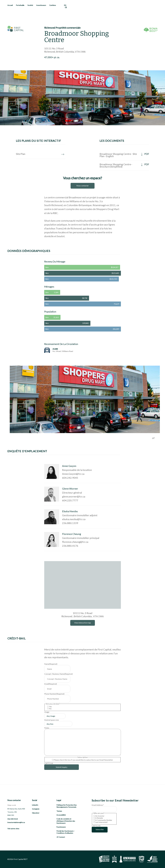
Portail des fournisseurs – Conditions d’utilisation (66, 832)
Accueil (10, 5)
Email (51, 684)
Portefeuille (20, 5)
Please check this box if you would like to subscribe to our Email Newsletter (83, 760)
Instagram (36, 809)
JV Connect (61, 837)
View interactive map (83, 623)
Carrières (53, 5)
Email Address (98, 805)
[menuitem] (65, 5)
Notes (47, 728)
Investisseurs (41, 5)
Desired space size (52, 720)
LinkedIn (35, 805)
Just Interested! (101, 822)
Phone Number (54, 694)
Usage (47, 712)
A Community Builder (104, 820)
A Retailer (99, 818)
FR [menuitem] (66, 7)
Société (30, 5)
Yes (50, 706)
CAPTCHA (49, 763)
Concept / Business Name (58, 674)
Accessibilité (61, 815)
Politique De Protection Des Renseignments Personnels (67, 806)
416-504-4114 (13, 819)
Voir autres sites (13, 829)
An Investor (100, 816)
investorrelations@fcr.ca (16, 822)
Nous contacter (83, 186)
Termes (59, 811)
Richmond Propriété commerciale (62, 28)
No (50, 709)
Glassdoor (36, 813)
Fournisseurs (61, 827)
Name (51, 664)
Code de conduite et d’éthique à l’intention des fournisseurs (66, 821)
